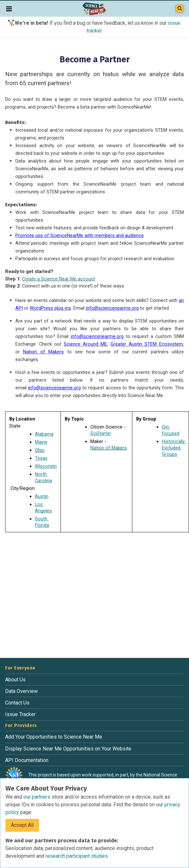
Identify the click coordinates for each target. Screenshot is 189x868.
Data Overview (21, 691)
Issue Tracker (20, 714)
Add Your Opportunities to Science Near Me (54, 737)
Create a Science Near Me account (59, 279)
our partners (37, 797)
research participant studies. (77, 856)
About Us (15, 680)
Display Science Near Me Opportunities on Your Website (68, 749)
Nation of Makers (109, 448)
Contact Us (17, 703)
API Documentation (27, 760)
